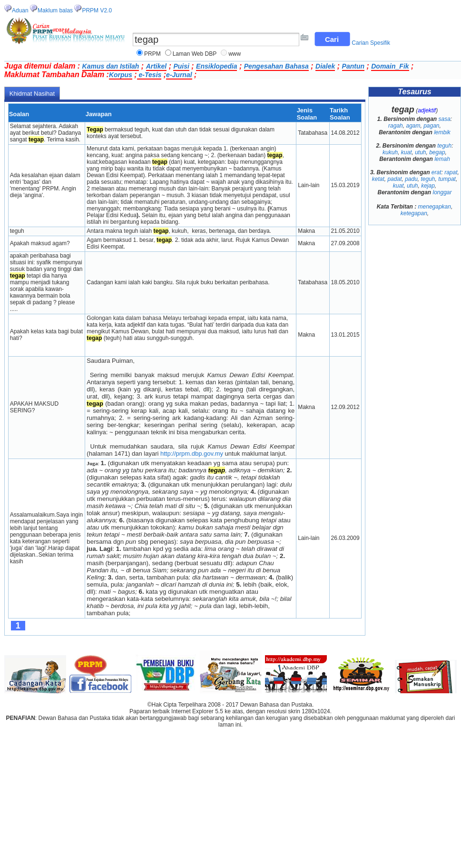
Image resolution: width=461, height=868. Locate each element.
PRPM (152, 54)
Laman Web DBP (195, 54)
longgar (442, 192)
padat (394, 179)
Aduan (20, 10)
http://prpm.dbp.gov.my (192, 454)
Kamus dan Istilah (111, 66)
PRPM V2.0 (97, 10)
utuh (420, 152)
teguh (444, 146)
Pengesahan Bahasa (276, 66)
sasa (445, 119)
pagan (431, 126)
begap (437, 152)
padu (411, 179)
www (235, 54)
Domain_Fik (390, 66)
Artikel (157, 66)
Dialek (325, 66)
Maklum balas (55, 10)
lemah (442, 159)
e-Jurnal (179, 75)
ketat (378, 179)
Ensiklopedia (216, 66)
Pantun (353, 66)
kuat (407, 152)
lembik (442, 132)
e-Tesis (149, 75)
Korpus (121, 75)
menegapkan (435, 207)
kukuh (390, 152)
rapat (451, 172)
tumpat (447, 179)
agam (413, 126)
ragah (396, 126)
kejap (428, 186)
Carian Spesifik (371, 43)
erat (436, 172)
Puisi (181, 66)
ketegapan (414, 213)
